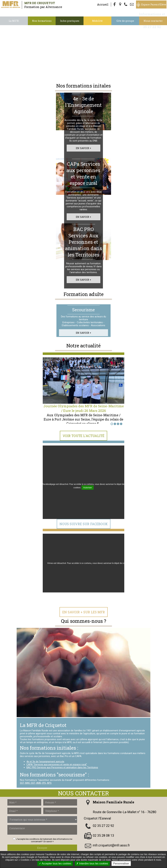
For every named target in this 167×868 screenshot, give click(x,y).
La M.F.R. (14, 21)
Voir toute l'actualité (83, 436)
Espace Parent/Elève (154, 4)
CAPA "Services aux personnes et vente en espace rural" (57, 764)
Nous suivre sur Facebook (84, 524)
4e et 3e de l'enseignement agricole (45, 762)
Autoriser (87, 488)
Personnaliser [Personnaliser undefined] (121, 864)
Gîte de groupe (125, 21)
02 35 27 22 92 (103, 826)
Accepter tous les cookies (55, 864)
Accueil (103, 4)
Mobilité (97, 21)
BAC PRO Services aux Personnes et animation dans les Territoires (62, 767)
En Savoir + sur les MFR (84, 612)
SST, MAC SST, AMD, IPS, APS (36, 783)
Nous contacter (153, 21)
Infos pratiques (70, 21)
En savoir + (83, 148)
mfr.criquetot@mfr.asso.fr (111, 845)
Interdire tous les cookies (92, 864)
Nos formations (42, 21)
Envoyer (42, 848)
